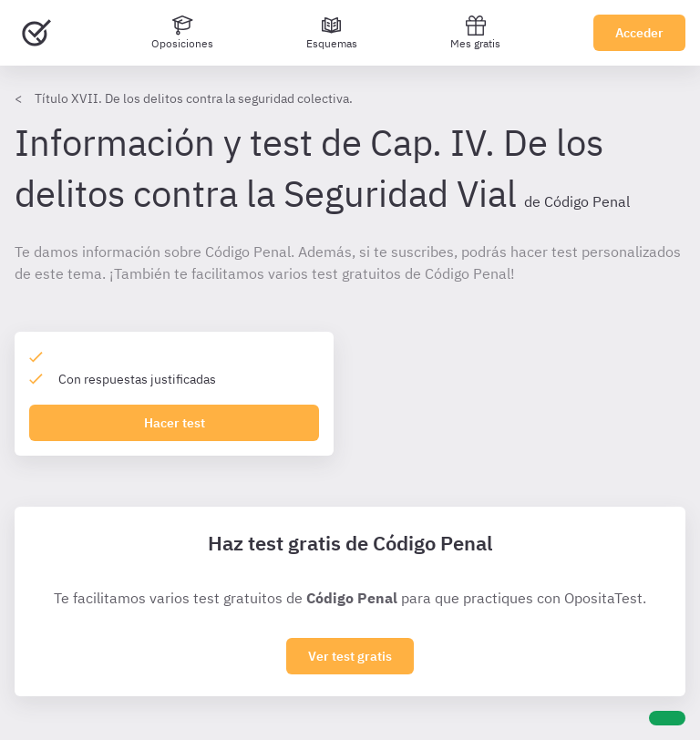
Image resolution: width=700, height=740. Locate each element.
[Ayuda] (667, 718)
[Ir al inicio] (36, 33)
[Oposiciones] (182, 33)
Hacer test (175, 423)
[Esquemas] (332, 33)
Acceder (639, 33)
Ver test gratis (350, 656)
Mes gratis (475, 32)
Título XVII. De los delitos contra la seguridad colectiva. (194, 98)
